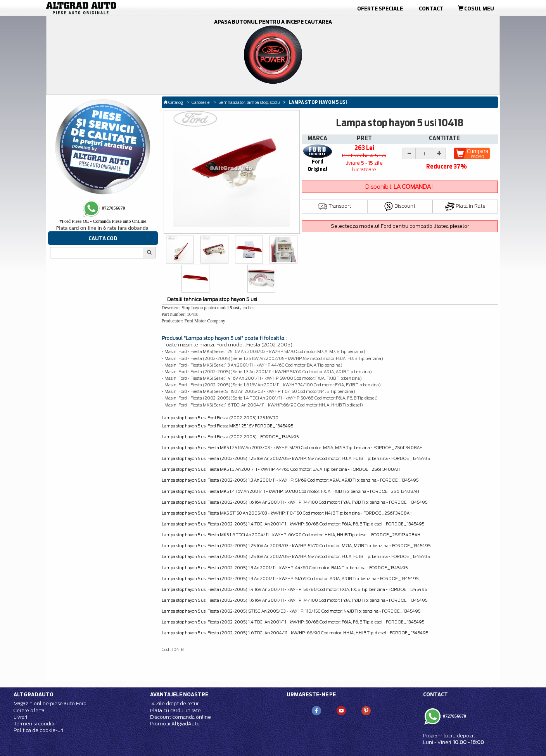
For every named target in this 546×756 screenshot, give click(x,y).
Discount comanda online (181, 717)
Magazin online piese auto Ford (50, 703)
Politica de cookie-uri (38, 730)
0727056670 (454, 716)
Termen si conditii (35, 724)
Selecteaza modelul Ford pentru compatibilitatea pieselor (400, 226)
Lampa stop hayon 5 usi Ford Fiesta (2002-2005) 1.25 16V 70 (220, 418)
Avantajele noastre (179, 694)
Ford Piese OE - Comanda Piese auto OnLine (103, 221)
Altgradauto (34, 694)
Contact (431, 9)
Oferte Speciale (380, 9)
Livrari (20, 717)
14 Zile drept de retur (174, 703)
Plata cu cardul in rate (175, 710)
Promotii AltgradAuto (175, 724)
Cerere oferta (29, 710)
